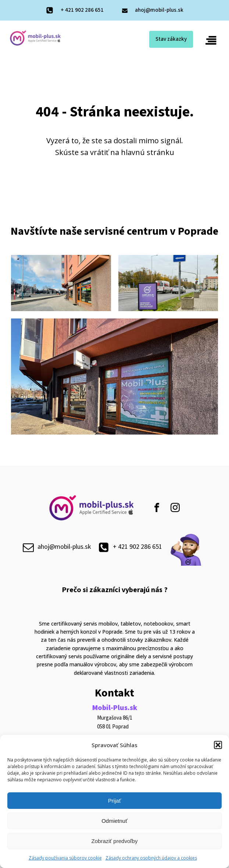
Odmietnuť (114, 821)
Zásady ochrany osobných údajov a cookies (151, 858)
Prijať (115, 801)
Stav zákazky (170, 39)
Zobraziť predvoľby (115, 841)
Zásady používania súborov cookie (65, 858)
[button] (218, 745)
